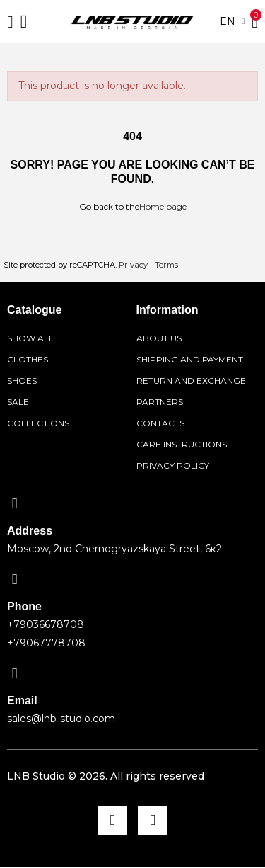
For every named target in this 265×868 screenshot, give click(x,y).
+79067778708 (46, 643)
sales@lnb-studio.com (61, 719)
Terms (166, 265)
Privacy (133, 265)
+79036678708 (46, 624)
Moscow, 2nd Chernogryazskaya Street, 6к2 (114, 549)
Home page (163, 206)
